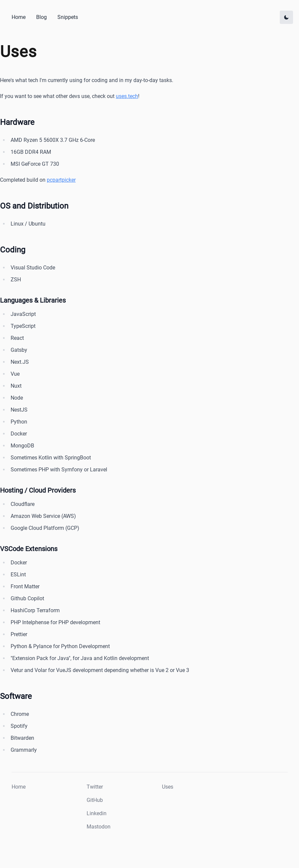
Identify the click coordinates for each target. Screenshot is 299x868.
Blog (41, 17)
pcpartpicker (61, 180)
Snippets (68, 17)
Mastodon (99, 827)
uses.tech (127, 96)
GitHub (95, 800)
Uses (168, 787)
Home (19, 17)
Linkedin (97, 813)
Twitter (95, 787)
